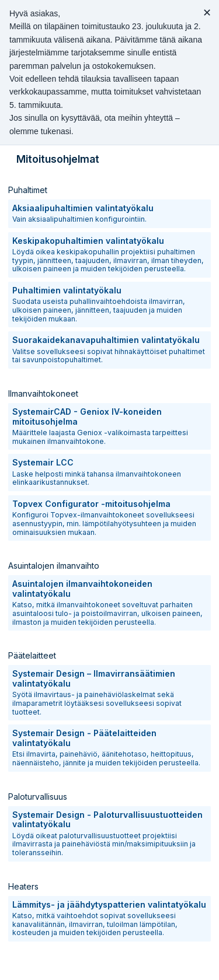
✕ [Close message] (207, 13)
